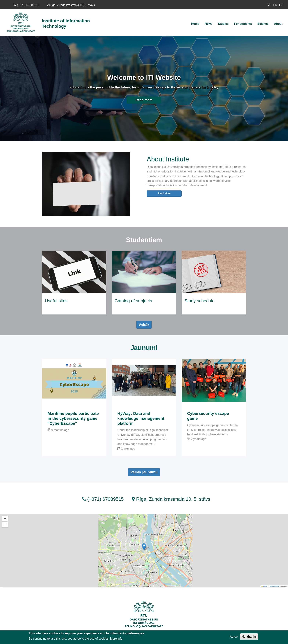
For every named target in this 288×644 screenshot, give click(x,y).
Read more (144, 100)
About (278, 24)
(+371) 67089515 (103, 499)
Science (263, 24)
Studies (223, 24)
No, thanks (249, 637)
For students (243, 24)
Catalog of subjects (133, 301)
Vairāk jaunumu (144, 472)
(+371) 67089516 (27, 5)
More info (116, 639)
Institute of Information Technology (66, 23)
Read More (164, 193)
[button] (144, 547)
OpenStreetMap (275, 586)
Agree (234, 637)
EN (275, 5)
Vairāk (144, 325)
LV (281, 5)
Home (195, 24)
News (209, 24)
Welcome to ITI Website (144, 78)
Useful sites (56, 301)
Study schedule (199, 301)
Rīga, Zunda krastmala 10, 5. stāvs (71, 5)
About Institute (168, 159)
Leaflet (264, 586)
